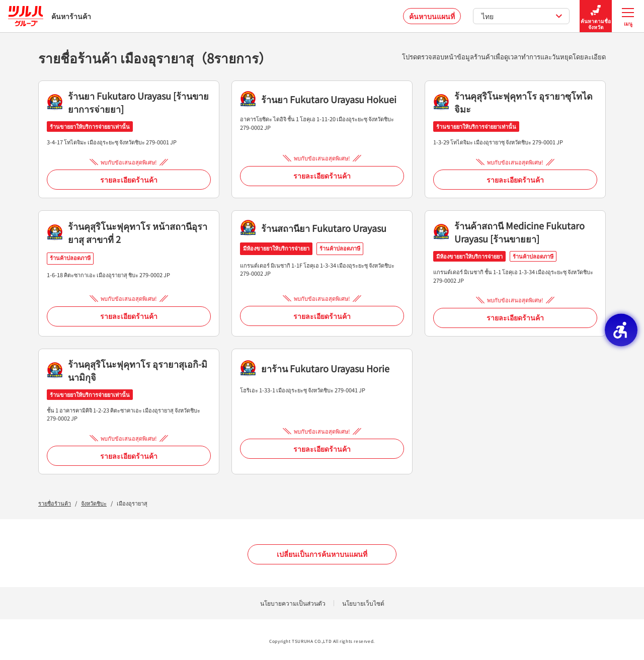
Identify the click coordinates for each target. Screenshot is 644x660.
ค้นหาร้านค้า (50, 16)
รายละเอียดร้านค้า (129, 180)
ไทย (522, 16)
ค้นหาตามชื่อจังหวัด (596, 16)
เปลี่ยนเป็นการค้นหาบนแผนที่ (322, 554)
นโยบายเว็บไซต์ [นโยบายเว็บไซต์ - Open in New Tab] (363, 603)
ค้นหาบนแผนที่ (432, 16)
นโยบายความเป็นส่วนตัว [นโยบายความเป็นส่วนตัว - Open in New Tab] (293, 603)
